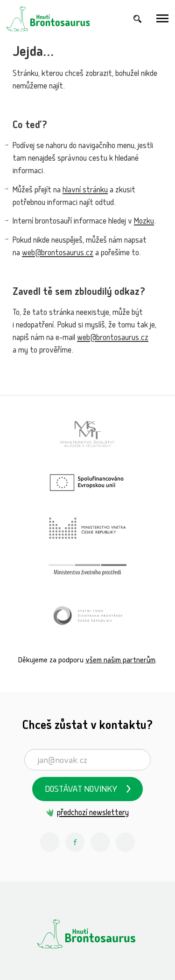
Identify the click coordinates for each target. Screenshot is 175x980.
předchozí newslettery (93, 813)
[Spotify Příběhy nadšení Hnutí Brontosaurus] (126, 842)
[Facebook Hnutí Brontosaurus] (75, 842)
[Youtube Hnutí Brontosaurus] (100, 842)
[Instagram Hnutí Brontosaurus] (50, 842)
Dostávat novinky (81, 790)
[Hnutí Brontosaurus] (87, 934)
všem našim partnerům (120, 661)
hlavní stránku (85, 191)
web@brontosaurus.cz (58, 254)
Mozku (144, 222)
